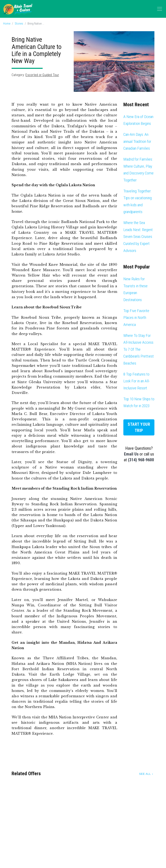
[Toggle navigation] (160, 9)
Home (7, 24)
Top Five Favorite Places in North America (136, 318)
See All (145, 774)
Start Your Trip (139, 427)
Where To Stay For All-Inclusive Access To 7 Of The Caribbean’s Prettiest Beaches (139, 349)
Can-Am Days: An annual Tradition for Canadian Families (137, 141)
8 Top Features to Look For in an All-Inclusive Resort (137, 381)
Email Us (131, 454)
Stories (19, 24)
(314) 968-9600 (141, 460)
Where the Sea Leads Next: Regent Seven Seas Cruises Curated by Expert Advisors (138, 237)
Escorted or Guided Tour (42, 75)
